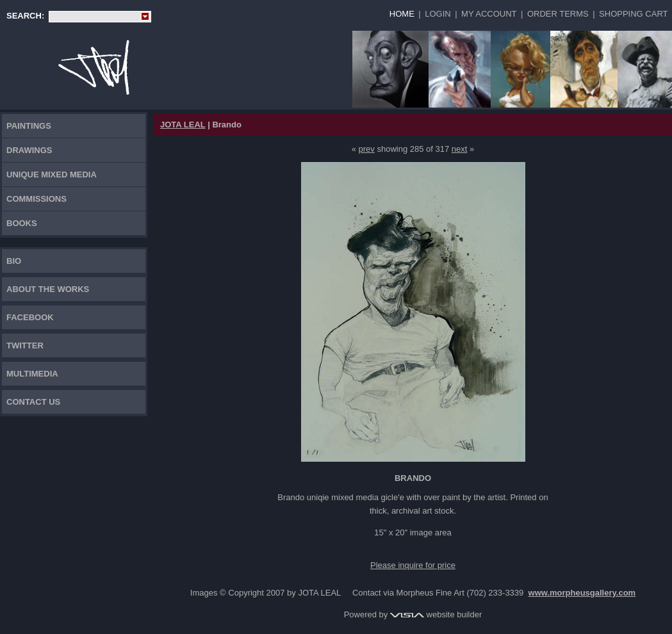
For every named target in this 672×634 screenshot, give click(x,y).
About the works (48, 289)
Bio (14, 261)
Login (438, 14)
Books (22, 223)
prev (367, 149)
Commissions (37, 199)
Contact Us (33, 402)
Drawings (29, 150)
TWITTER (25, 345)
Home (402, 14)
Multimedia (32, 374)
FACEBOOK (30, 317)
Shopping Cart (633, 14)
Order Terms (558, 14)
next (460, 149)
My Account (489, 14)
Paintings (29, 126)
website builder (436, 614)
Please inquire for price (413, 565)
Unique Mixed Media (52, 175)
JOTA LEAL (183, 125)
